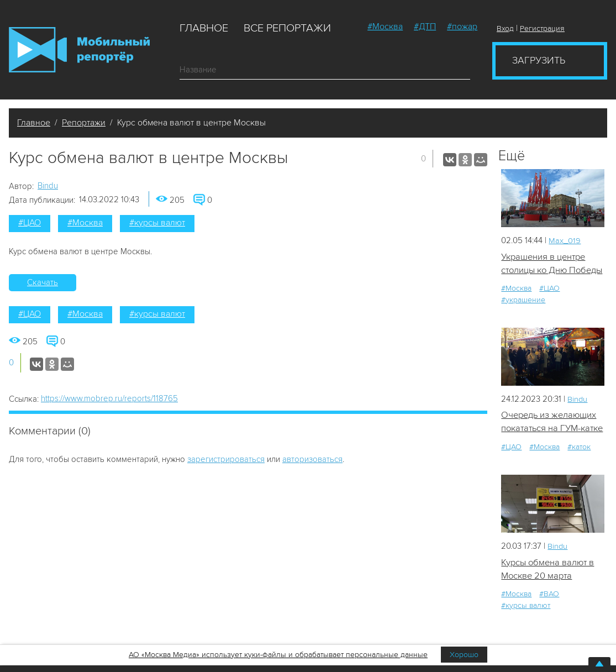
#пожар (462, 27)
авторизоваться (312, 459)
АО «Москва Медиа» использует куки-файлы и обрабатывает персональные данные (278, 655)
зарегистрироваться (226, 459)
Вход (505, 28)
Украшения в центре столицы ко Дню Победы (545, 271)
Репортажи (84, 123)
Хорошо (464, 655)
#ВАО (549, 622)
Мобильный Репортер (79, 50)
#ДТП (425, 27)
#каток (579, 474)
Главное (204, 28)
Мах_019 (565, 240)
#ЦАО (30, 223)
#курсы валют (157, 223)
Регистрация (542, 28)
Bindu (48, 186)
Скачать (43, 282)
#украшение (523, 314)
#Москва (385, 27)
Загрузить (539, 60)
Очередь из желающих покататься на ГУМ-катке (550, 443)
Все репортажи (287, 28)
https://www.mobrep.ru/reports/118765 (109, 398)
